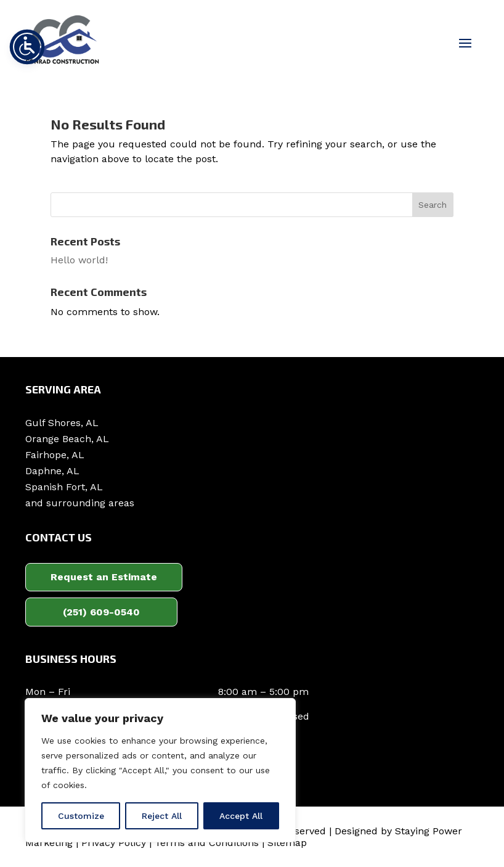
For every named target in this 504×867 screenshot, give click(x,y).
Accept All (241, 816)
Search (433, 205)
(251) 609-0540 (101, 612)
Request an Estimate (104, 577)
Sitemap (287, 843)
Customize (81, 816)
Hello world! (79, 260)
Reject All (162, 816)
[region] (160, 770)
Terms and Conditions (207, 843)
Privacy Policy (114, 843)
